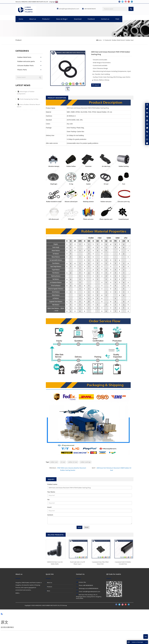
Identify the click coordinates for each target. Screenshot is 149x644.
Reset (87, 527)
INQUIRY (96, 85)
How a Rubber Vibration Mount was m (28, 106)
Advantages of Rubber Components (26, 93)
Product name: (52, 484)
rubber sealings (85, 462)
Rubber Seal (130, 40)
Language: (54, 2)
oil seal (63, 462)
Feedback (91, 19)
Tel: (49, 500)
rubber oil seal (73, 462)
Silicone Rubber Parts (25, 66)
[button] (49, 19)
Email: (50, 507)
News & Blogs (62, 19)
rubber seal (54, 462)
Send (79, 527)
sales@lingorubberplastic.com (69, 9)
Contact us (105, 19)
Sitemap (64, 605)
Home (21, 19)
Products (46, 19)
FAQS (117, 19)
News (48, 591)
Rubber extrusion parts (26, 61)
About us (33, 19)
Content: (50, 515)
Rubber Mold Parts (118, 40)
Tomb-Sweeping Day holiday (28, 99)
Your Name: (51, 492)
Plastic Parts (22, 70)
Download (78, 19)
